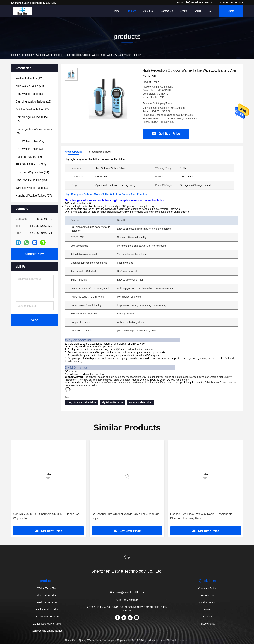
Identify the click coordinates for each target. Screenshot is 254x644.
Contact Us (167, 11)
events (184, 11)
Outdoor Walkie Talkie (48, 55)
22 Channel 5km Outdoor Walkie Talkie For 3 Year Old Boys (125, 516)
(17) (32, 188)
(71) (30, 86)
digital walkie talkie (113, 402)
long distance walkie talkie (82, 402)
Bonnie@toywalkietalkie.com (195, 2)
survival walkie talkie (140, 402)
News (207, 610)
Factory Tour (207, 595)
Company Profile (207, 588)
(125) (30, 78)
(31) (30, 149)
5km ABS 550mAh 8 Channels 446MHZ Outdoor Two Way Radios (46, 516)
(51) (30, 94)
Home (116, 11)
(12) (30, 141)
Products (131, 11)
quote (231, 11)
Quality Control (207, 602)
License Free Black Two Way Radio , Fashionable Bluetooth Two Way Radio (201, 516)
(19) (31, 180)
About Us (149, 11)
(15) (33, 102)
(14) (32, 172)
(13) (32, 119)
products (27, 55)
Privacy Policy (207, 624)
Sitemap (207, 617)
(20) (34, 131)
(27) (32, 109)
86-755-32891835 (231, 2)
